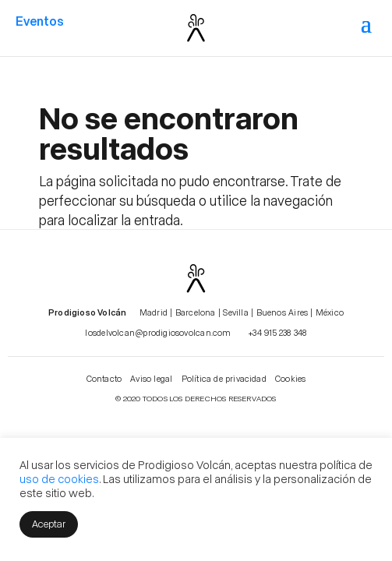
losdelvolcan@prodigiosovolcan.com (158, 332)
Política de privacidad (224, 378)
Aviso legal (151, 378)
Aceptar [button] (49, 523)
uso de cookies (59, 478)
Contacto (104, 378)
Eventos (40, 21)
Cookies (290, 378)
